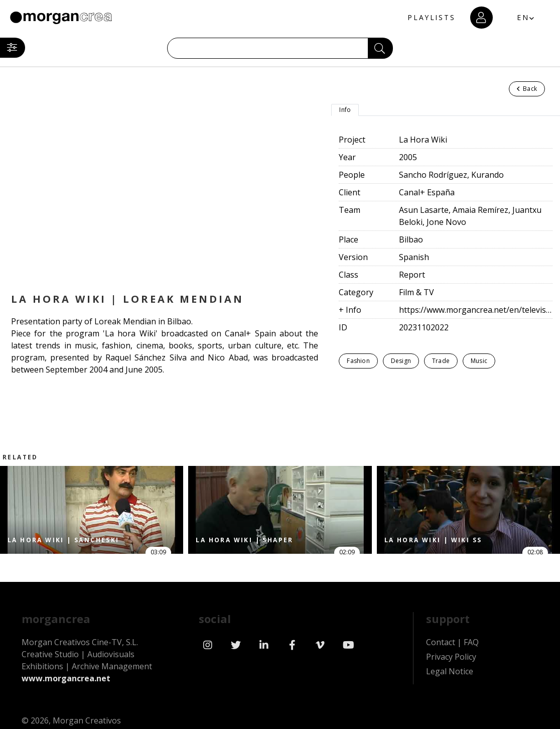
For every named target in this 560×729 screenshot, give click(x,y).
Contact (441, 642)
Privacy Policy (451, 657)
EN (523, 17)
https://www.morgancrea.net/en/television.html (476, 310)
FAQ (471, 642)
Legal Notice (450, 671)
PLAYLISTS (431, 18)
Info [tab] (345, 110)
